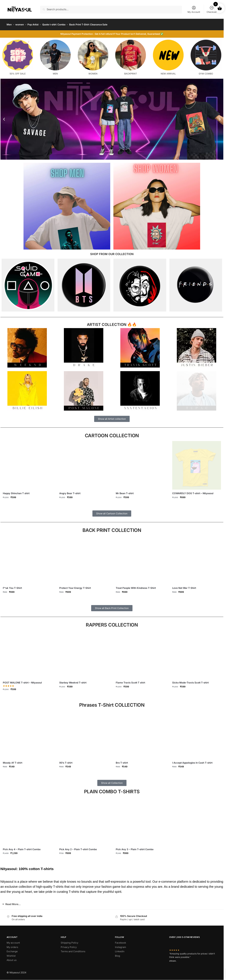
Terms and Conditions (73, 949)
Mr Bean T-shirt (125, 491)
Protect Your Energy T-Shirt (75, 586)
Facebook (120, 941)
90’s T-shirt (66, 761)
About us (12, 958)
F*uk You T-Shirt (12, 586)
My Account (194, 9)
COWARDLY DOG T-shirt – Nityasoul (193, 491)
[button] (4, 117)
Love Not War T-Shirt (184, 586)
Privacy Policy (69, 945)
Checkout (212, 9)
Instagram (120, 945)
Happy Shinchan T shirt (16, 491)
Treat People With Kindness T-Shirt (136, 586)
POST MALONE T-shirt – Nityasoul (22, 681)
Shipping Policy (69, 941)
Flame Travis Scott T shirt (130, 681)
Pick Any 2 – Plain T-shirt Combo (78, 847)
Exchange (12, 949)
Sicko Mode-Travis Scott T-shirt (190, 681)
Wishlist (11, 954)
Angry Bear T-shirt (70, 491)
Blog (117, 954)
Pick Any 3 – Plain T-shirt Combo (135, 847)
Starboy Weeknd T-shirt (73, 681)
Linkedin (120, 949)
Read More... (13, 902)
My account (13, 941)
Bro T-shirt (122, 761)
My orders (12, 945)
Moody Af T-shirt (13, 761)
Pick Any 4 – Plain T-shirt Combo (22, 847)
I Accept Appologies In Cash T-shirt (192, 761)
